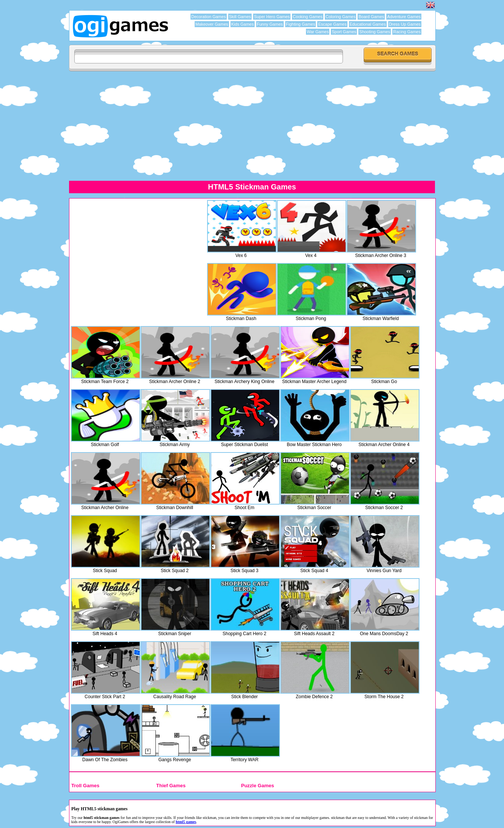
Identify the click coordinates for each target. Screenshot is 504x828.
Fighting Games (301, 24)
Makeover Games (212, 24)
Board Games (371, 17)
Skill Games (240, 17)
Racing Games (407, 32)
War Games (318, 32)
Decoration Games (209, 17)
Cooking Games (308, 17)
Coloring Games (340, 17)
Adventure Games (404, 17)
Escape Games (332, 24)
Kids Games (243, 24)
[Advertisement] (252, 126)
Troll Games (85, 786)
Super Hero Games (272, 17)
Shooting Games (375, 32)
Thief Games (171, 786)
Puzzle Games (257, 786)
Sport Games (344, 32)
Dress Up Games (405, 24)
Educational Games (368, 24)
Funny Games (270, 24)
